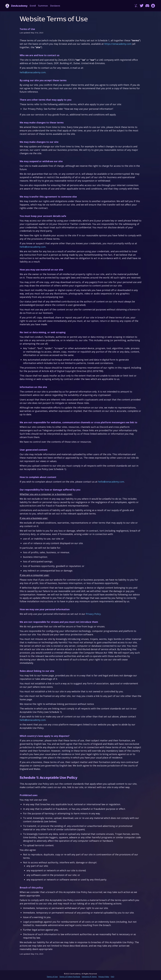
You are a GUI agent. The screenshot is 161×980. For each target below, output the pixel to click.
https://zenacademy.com (118, 44)
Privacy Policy (93, 614)
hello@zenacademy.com (33, 72)
